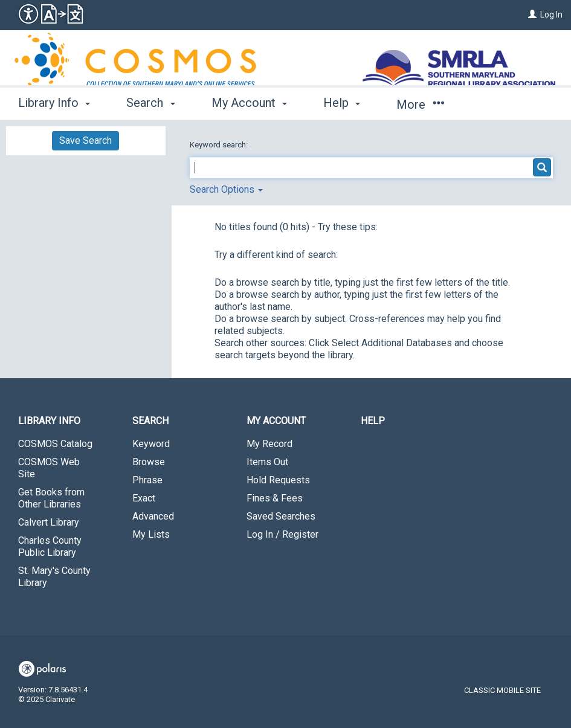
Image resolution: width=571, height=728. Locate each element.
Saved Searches (281, 516)
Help (373, 421)
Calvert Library (49, 522)
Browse (149, 462)
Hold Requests (278, 480)
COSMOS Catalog (55, 444)
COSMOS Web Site (49, 468)
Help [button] (342, 103)
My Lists (151, 534)
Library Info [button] (54, 103)
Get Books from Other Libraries (51, 498)
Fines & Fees (275, 498)
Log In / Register (282, 534)
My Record (269, 444)
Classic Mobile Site (502, 690)
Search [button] (150, 103)
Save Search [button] (85, 140)
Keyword (151, 444)
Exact (144, 498)
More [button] (420, 105)
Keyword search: (220, 145)
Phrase (147, 480)
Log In (551, 14)
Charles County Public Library (50, 546)
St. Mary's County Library (54, 577)
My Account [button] (249, 103)
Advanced (153, 516)
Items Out (267, 462)
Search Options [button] (226, 189)
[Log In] (532, 14)
